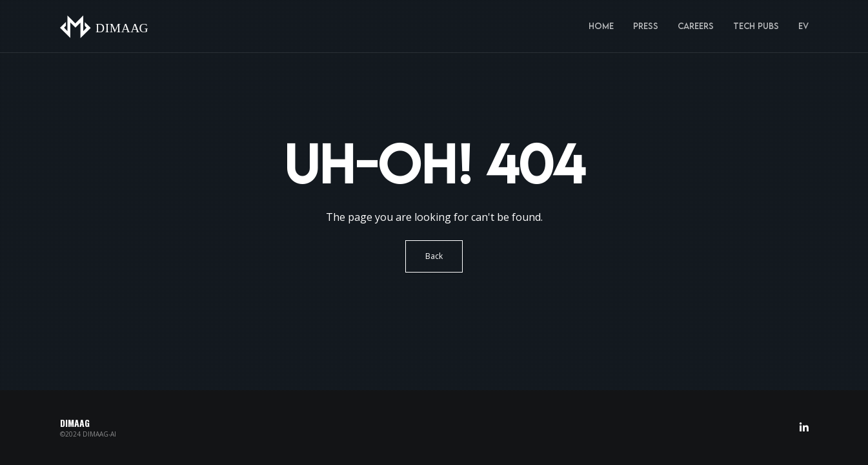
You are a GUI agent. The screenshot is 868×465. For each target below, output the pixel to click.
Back (434, 256)
